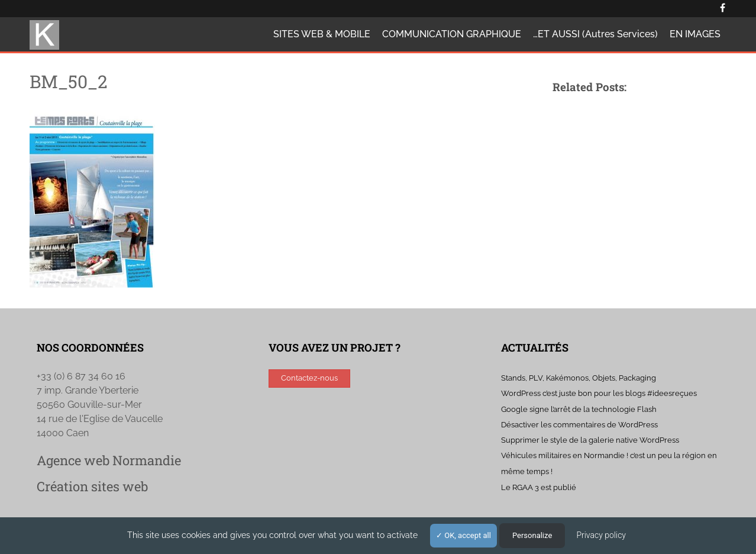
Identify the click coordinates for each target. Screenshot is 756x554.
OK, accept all (463, 535)
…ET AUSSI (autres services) (595, 34)
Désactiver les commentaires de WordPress (579, 425)
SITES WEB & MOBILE (322, 34)
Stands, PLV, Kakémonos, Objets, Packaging (579, 378)
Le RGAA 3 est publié (539, 487)
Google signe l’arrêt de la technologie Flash (579, 409)
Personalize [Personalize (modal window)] (532, 535)
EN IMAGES (695, 34)
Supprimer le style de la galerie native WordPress (590, 440)
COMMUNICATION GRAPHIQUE (452, 34)
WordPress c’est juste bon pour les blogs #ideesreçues (599, 393)
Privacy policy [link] (601, 535)
